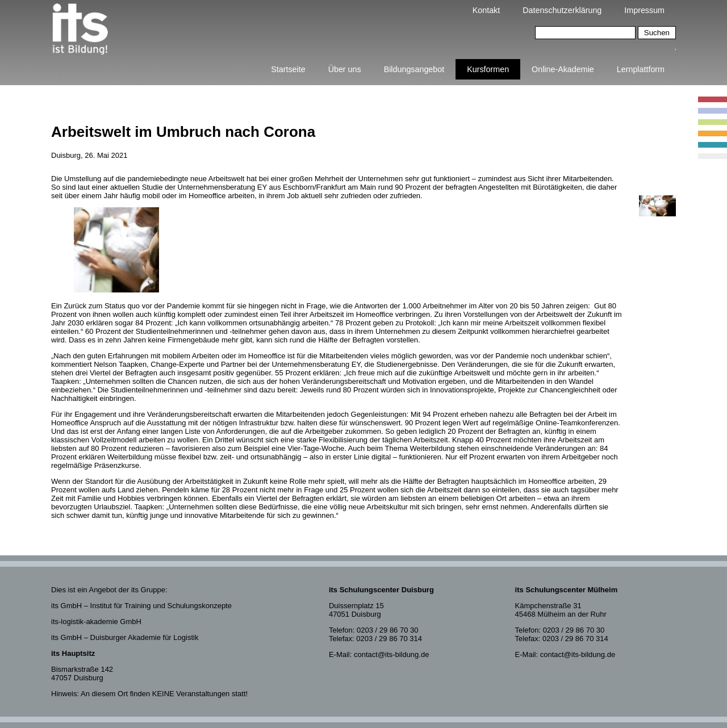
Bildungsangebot (414, 69)
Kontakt (486, 10)
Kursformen (488, 69)
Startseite (288, 69)
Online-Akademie (563, 69)
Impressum (644, 10)
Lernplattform (641, 69)
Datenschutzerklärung (562, 10)
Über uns (345, 69)
